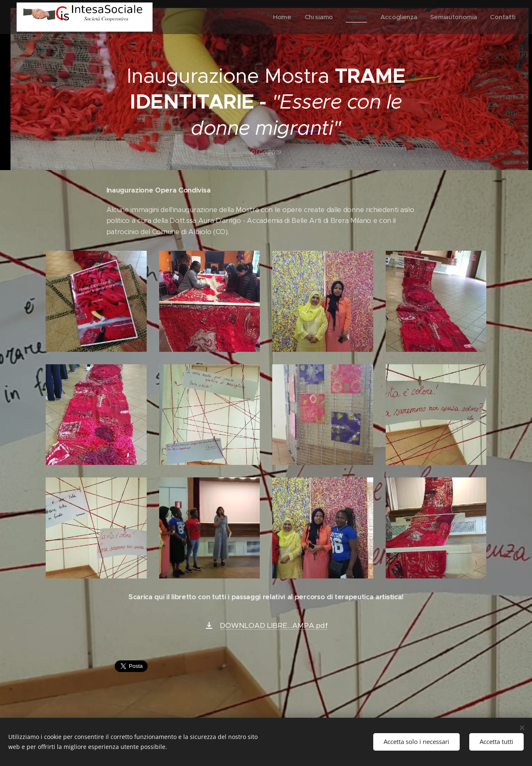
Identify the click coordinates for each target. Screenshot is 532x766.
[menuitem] (278, 17)
